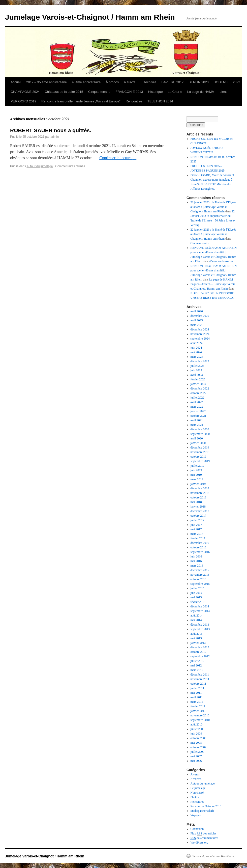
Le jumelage (198, 788)
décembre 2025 (200, 316)
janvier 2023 (198, 384)
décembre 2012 (200, 647)
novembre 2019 (200, 452)
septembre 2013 (200, 629)
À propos (112, 82)
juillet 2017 (197, 520)
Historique (155, 92)
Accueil (16, 82)
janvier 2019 (198, 484)
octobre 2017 (198, 516)
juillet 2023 (197, 366)
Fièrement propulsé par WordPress (213, 856)
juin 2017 (196, 525)
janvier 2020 (198, 443)
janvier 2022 (198, 411)
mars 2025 (197, 325)
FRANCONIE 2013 (129, 92)
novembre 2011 (200, 679)
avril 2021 (197, 420)
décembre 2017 (200, 511)
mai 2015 (196, 597)
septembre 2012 (200, 656)
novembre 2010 (200, 715)
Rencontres (134, 101)
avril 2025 (197, 320)
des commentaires (205, 838)
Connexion (197, 829)
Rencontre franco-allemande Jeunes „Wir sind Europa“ (81, 101)
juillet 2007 (197, 752)
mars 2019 (197, 479)
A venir (195, 774)
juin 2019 (196, 470)
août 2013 (197, 634)
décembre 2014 (200, 606)
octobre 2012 (198, 652)
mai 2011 (196, 693)
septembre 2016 (200, 552)
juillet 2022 (197, 398)
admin (55, 137)
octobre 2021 (198, 416)
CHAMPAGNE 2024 (25, 92)
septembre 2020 (200, 434)
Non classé (197, 793)
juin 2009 (196, 734)
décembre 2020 (200, 429)
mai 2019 (196, 475)
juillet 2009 (197, 729)
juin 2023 (196, 370)
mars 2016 (197, 566)
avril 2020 (197, 438)
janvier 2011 (198, 711)
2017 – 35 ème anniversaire (47, 82)
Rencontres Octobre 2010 (206, 806)
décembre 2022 (200, 388)
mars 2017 (197, 534)
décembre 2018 (200, 488)
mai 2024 (196, 352)
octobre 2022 (198, 393)
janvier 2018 (198, 507)
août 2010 (197, 724)
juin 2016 (196, 556)
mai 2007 (196, 756)
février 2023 (198, 379)
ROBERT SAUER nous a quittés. (51, 130)
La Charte (175, 92)
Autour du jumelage (40, 166)
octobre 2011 (198, 684)
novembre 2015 (200, 575)
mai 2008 (196, 743)
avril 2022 (197, 402)
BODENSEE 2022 (227, 82)
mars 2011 (197, 702)
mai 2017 (196, 529)
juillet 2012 (197, 661)
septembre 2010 (200, 720)
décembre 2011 (200, 675)
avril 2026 (197, 311)
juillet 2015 (197, 588)
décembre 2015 (200, 570)
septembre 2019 (200, 461)
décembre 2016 (200, 543)
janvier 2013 (198, 643)
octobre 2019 (198, 457)
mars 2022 (197, 407)
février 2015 (198, 602)
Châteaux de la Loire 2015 (64, 92)
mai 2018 (196, 502)
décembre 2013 (200, 625)
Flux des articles (204, 834)
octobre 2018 (198, 497)
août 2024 (197, 343)
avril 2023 (197, 375)
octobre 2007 (198, 747)
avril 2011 (197, 697)
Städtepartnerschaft (202, 811)
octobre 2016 (198, 547)
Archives (150, 82)
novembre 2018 (200, 493)
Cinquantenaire (99, 92)
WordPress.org (199, 843)
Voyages (196, 815)
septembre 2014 (200, 611)
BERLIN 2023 (199, 82)
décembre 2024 (200, 329)
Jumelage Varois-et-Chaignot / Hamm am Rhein (90, 17)
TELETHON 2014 (160, 101)
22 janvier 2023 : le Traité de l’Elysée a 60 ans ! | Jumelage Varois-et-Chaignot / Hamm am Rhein (213, 207)
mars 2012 (197, 670)
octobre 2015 (198, 579)
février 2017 (198, 538)
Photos (195, 797)
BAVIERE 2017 (172, 82)
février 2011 (198, 706)
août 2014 (197, 615)
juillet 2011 (197, 688)
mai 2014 (196, 620)
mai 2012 (196, 665)
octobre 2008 (198, 738)
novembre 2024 (200, 334)
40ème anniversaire (86, 82)
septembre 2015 (200, 584)
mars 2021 (197, 425)
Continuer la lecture (118, 158)
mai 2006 (196, 761)
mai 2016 (196, 561)
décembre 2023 (200, 361)
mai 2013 (196, 638)
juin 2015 (196, 593)
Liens (223, 92)
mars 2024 (197, 357)
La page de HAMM (201, 92)
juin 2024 (196, 348)
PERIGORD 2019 (23, 101)
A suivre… (131, 82)
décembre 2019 (200, 447)
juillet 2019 (197, 466)
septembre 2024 (200, 339)
